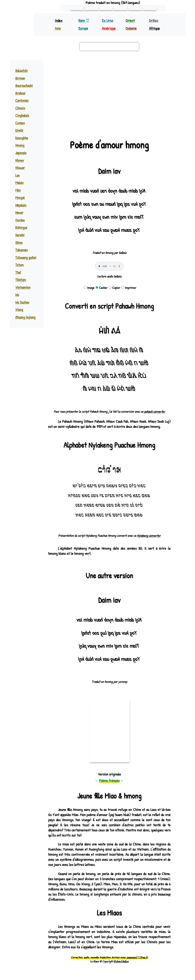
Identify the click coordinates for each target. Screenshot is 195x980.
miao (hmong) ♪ (116, 89)
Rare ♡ (84, 20)
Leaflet (56, 125)
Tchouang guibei (26, 257)
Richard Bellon (121, 966)
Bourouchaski (24, 86)
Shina (19, 243)
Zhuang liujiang (26, 317)
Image (89, 288)
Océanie (131, 28)
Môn (18, 190)
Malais (20, 183)
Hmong (20, 145)
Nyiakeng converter (149, 541)
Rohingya (21, 227)
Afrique (155, 28)
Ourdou (20, 220)
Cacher (102, 288)
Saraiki (20, 235)
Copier (115, 288)
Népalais (21, 205)
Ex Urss (108, 20)
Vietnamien (22, 287)
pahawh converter (154, 411)
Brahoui (20, 93)
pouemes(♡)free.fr (137, 962)
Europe (83, 28)
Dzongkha (22, 138)
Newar (19, 212)
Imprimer (129, 288)
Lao (17, 175)
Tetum (19, 265)
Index (59, 20)
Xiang (19, 310)
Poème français (109, 786)
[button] (165, 66)
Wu (17, 295)
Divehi (19, 130)
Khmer (20, 160)
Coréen (20, 123)
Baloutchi (22, 71)
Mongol (20, 198)
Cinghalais (22, 115)
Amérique (109, 28)
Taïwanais (22, 250)
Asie (58, 28)
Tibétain (20, 280)
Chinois (20, 108)
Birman (20, 78)
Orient (130, 20)
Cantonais (22, 100)
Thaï (18, 272)
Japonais (21, 153)
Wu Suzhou (23, 302)
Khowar (20, 168)
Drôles (154, 20)
